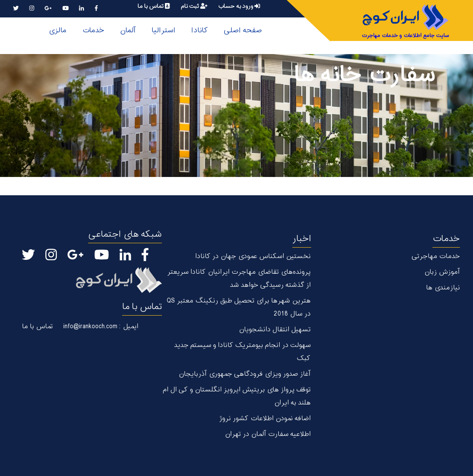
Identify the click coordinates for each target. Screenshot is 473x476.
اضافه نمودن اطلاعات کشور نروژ (265, 419)
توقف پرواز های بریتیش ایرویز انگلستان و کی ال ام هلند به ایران (237, 396)
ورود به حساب (239, 6)
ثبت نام (194, 6)
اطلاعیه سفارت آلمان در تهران (268, 434)
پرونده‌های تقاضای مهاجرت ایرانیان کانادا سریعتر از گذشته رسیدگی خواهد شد (239, 279)
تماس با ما (154, 6)
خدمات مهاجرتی (436, 257)
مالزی (57, 31)
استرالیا (163, 31)
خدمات (93, 31)
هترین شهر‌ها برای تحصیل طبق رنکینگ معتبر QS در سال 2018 (239, 308)
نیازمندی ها (443, 288)
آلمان (128, 31)
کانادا (199, 31)
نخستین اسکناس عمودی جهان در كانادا (253, 257)
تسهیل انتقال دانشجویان (275, 330)
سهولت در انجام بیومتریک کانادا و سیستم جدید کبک (242, 352)
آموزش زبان (442, 272)
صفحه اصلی (243, 31)
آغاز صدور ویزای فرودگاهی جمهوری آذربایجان (245, 374)
